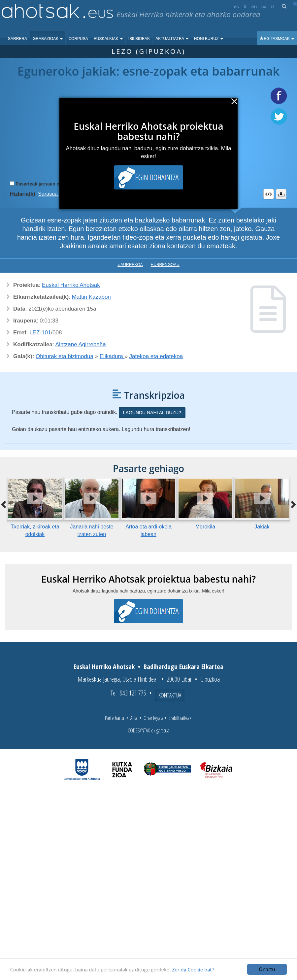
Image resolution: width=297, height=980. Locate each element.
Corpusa (78, 39)
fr (245, 7)
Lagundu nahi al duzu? (152, 413)
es (236, 7)
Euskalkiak (108, 39)
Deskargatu (281, 194)
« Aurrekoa (130, 265)
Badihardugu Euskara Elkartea (183, 667)
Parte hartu (115, 718)
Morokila (205, 527)
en (254, 7)
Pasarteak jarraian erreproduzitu (51, 184)
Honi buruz (209, 39)
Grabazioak (48, 39)
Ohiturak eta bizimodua (65, 356)
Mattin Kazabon (91, 297)
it (273, 7)
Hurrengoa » (165, 265)
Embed (269, 194)
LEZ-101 (40, 333)
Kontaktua (170, 695)
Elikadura (112, 356)
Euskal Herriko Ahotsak (71, 285)
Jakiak (262, 527)
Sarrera (17, 39)
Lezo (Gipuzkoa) (148, 51)
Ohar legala (153, 718)
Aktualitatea (172, 39)
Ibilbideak (139, 39)
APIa (134, 718)
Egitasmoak (277, 39)
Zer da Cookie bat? (193, 970)
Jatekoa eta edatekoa (156, 356)
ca (264, 7)
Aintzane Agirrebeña (81, 344)
